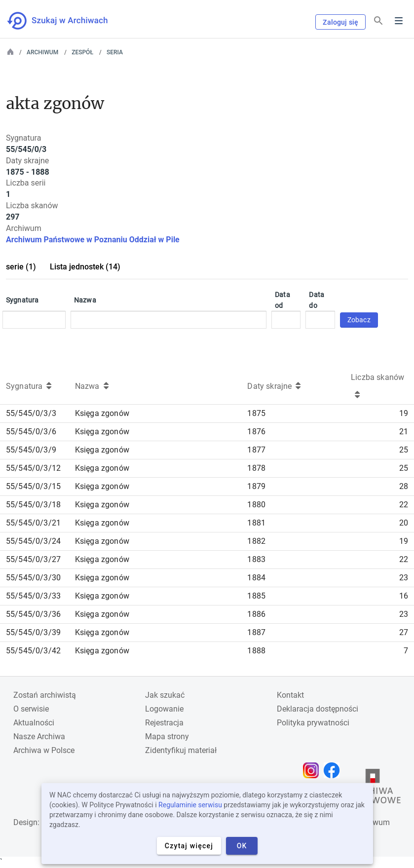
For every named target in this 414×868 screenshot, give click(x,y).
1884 (256, 578)
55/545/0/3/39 (33, 632)
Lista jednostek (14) (85, 267)
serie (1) (21, 267)
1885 (256, 596)
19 (404, 413)
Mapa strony (167, 736)
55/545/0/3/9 (31, 450)
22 (404, 505)
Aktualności (34, 723)
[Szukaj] (378, 21)
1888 (256, 651)
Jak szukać (165, 695)
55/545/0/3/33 (33, 596)
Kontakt (290, 695)
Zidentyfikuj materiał (181, 750)
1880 (256, 505)
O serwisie (31, 709)
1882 (256, 541)
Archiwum (42, 52)
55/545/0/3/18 (33, 505)
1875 (256, 413)
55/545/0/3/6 (31, 432)
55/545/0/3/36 (33, 614)
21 (404, 432)
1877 (256, 450)
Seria (115, 52)
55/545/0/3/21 (33, 523)
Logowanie (164, 709)
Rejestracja (164, 723)
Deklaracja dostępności (318, 709)
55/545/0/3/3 (31, 413)
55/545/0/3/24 (33, 541)
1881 (256, 523)
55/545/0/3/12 (33, 468)
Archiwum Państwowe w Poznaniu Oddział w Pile (93, 240)
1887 (256, 632)
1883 (256, 559)
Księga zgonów (102, 413)
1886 (256, 614)
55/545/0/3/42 (33, 651)
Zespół (82, 52)
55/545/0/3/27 (33, 559)
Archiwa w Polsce (44, 750)
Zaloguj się (340, 22)
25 (404, 450)
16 (404, 596)
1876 (256, 432)
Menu (399, 21)
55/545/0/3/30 (33, 578)
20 (404, 523)
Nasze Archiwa (39, 736)
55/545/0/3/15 (33, 486)
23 (404, 578)
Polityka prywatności (313, 723)
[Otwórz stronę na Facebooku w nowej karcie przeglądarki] (334, 770)
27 (404, 632)
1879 (256, 486)
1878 (256, 468)
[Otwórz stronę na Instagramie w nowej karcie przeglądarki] (313, 770)
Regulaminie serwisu (190, 805)
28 (404, 486)
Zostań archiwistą (45, 695)
